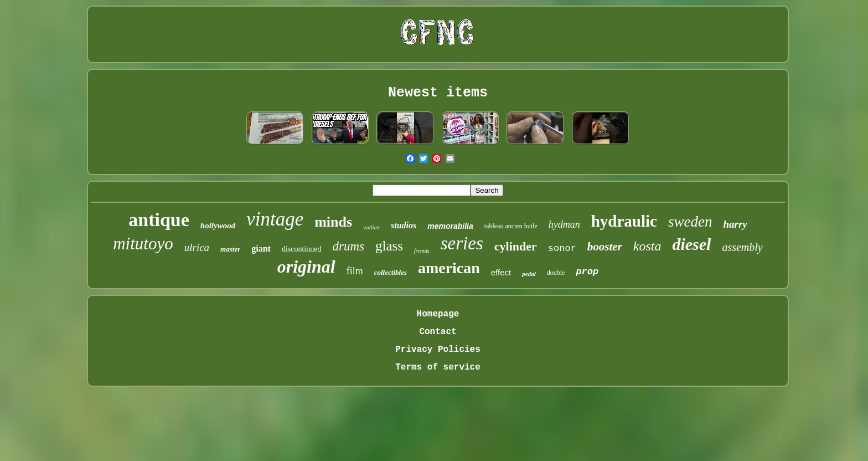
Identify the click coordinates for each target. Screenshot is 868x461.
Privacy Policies (438, 350)
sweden (690, 222)
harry (735, 224)
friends (422, 251)
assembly (742, 247)
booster (605, 247)
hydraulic (624, 221)
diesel (691, 244)
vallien (371, 227)
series (462, 243)
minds (333, 222)
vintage (275, 219)
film (355, 271)
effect (501, 272)
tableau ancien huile (511, 226)
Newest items (438, 93)
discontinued (302, 249)
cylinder (516, 246)
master (230, 249)
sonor (562, 249)
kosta (647, 246)
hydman (564, 224)
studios (404, 225)
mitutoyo (143, 244)
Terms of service (438, 367)
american (449, 268)
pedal (529, 274)
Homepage (438, 314)
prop (587, 272)
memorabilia (450, 226)
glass (389, 246)
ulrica (197, 247)
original (306, 267)
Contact (438, 332)
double (556, 273)
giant (261, 249)
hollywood (218, 226)
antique (159, 220)
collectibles (391, 272)
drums (348, 246)
